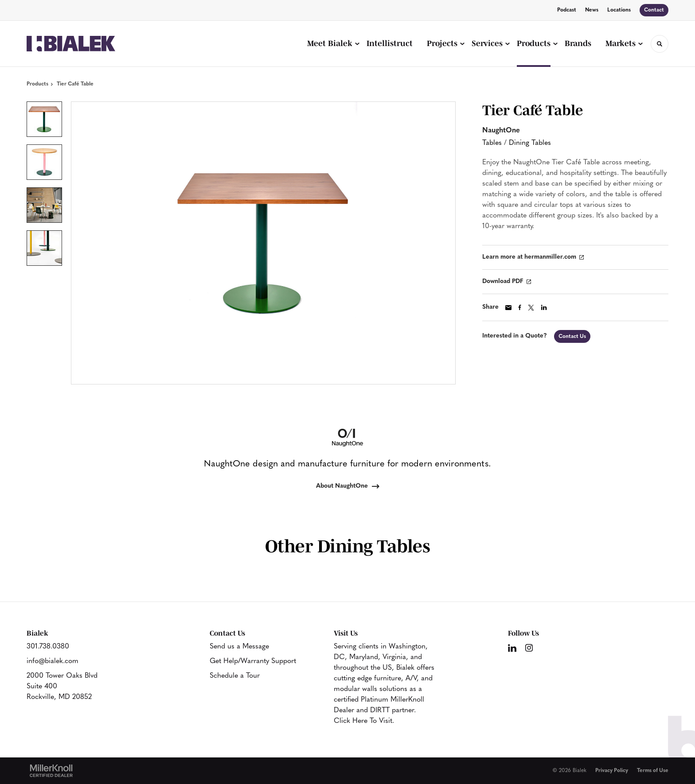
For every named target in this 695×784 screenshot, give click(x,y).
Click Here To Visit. (364, 721)
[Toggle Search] (660, 44)
